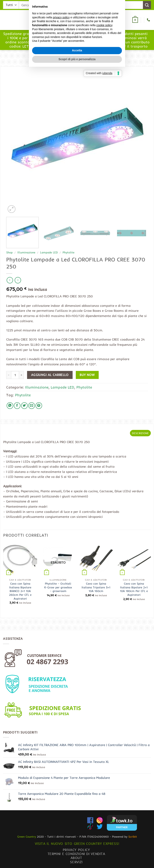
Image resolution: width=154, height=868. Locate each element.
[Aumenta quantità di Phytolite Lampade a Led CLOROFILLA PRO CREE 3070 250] (21, 375)
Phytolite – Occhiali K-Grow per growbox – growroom (58, 587)
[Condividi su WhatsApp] (10, 406)
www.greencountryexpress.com (77, 44)
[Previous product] (18, 280)
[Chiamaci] (148, 20)
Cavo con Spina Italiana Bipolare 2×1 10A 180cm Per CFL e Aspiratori (134, 589)
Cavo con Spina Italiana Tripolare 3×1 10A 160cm (96, 587)
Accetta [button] (77, 451)
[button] (40, 20)
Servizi (76, 862)
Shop (9, 252)
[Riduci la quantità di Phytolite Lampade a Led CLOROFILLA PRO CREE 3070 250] (9, 375)
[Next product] (10, 280)
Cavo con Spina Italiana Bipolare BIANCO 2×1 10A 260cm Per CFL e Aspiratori (20, 591)
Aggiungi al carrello (50, 375)
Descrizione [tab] (140, 433)
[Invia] (147, 5)
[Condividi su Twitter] (24, 406)
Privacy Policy (76, 850)
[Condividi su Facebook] (17, 406)
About (76, 858)
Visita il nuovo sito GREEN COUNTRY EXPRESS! (77, 844)
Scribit (133, 837)
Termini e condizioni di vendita (76, 854)
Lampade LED (49, 252)
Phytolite (68, 252)
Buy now (87, 375)
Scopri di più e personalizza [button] (77, 460)
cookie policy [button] (104, 426)
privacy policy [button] (61, 418)
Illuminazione (26, 252)
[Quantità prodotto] (15, 375)
